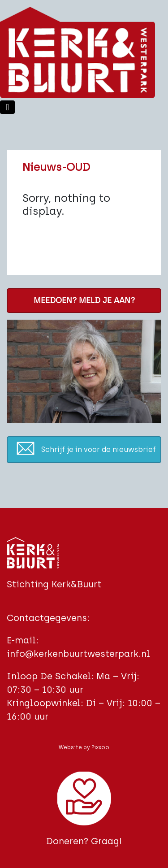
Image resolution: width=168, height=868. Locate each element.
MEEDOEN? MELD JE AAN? (84, 300)
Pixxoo (100, 747)
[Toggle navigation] (7, 107)
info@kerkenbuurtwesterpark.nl (78, 654)
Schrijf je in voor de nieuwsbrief (99, 449)
